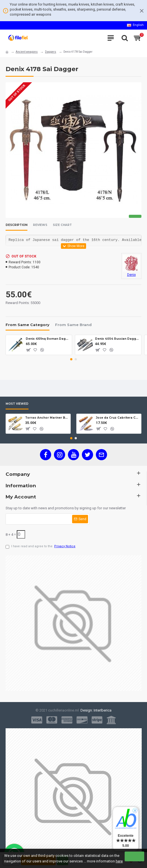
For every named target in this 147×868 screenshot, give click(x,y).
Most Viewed (17, 404)
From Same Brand (73, 325)
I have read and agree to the (41, 547)
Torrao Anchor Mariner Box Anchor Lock (47, 418)
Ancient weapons (27, 52)
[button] (71, 359)
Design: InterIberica (95, 710)
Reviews (40, 225)
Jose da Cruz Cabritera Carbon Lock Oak (118, 418)
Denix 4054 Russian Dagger (117, 339)
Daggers (51, 52)
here (119, 861)
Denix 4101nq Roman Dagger (48, 339)
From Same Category (28, 325)
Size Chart (62, 225)
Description (16, 225)
